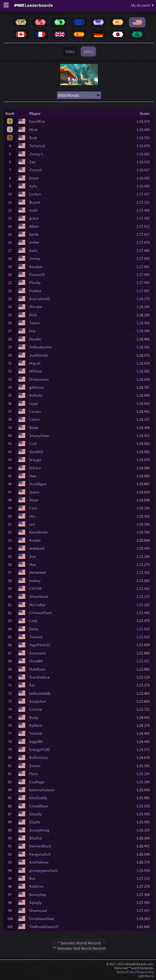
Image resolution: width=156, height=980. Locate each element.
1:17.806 (145, 250)
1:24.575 (145, 749)
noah (33, 210)
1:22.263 (145, 605)
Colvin (34, 419)
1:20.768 (145, 532)
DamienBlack (40, 846)
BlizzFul (36, 838)
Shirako (36, 307)
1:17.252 (145, 202)
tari (32, 524)
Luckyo (35, 194)
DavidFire (37, 121)
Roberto (36, 395)
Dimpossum (39, 379)
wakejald (37, 548)
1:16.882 (145, 154)
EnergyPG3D (39, 749)
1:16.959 (145, 186)
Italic (33, 250)
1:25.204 (145, 774)
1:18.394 (145, 331)
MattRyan (37, 669)
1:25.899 (145, 814)
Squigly (35, 902)
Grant (34, 178)
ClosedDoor (39, 806)
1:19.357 (145, 419)
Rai (32, 685)
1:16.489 (145, 130)
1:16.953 (145, 178)
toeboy (35, 581)
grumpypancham (43, 870)
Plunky (35, 283)
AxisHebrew (39, 862)
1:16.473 (145, 121)
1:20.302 (145, 516)
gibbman (37, 387)
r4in (32, 516)
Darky (34, 629)
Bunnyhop (38, 894)
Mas (32, 564)
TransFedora (39, 677)
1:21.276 (145, 564)
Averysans (37, 653)
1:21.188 (145, 556)
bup (32, 331)
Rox (32, 878)
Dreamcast (38, 910)
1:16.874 (145, 146)
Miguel (35, 363)
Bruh (33, 138)
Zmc (33, 556)
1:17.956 (145, 283)
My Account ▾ (142, 5)
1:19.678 (145, 460)
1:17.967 (145, 291)
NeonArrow (38, 532)
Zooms (35, 766)
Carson (35, 411)
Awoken (36, 267)
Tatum (34, 323)
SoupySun (38, 701)
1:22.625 (145, 637)
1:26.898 (145, 870)
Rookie (35, 540)
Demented (38, 572)
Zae (32, 162)
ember (34, 242)
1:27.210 (145, 878)
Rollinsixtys (39, 757)
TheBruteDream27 (44, 927)
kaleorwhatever (42, 790)
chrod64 (36, 661)
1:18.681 (145, 371)
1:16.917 (145, 170)
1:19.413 (145, 436)
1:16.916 (145, 162)
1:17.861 (145, 267)
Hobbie (35, 291)
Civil (33, 443)
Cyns (33, 508)
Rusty (34, 717)
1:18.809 (145, 395)
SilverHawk (39, 596)
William (36, 371)
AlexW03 (36, 452)
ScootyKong (39, 830)
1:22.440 (145, 613)
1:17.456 (145, 210)
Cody (33, 621)
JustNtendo (39, 355)
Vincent (35, 170)
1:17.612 (145, 226)
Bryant (35, 202)
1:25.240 (145, 782)
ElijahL (35, 822)
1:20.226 (145, 508)
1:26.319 (145, 830)
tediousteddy (40, 693)
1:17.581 (145, 218)
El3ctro (35, 468)
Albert (34, 226)
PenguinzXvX (40, 854)
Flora (33, 774)
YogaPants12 (40, 645)
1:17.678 (145, 242)
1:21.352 (145, 572)
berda (34, 234)
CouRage (37, 782)
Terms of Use (125, 972)
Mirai (33, 130)
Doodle (35, 339)
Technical (37, 146)
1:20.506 (145, 524)
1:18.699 (145, 379)
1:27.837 (145, 910)
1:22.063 (145, 589)
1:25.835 (145, 806)
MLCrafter (37, 605)
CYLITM (35, 589)
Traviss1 (36, 637)
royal (33, 403)
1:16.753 (145, 138)
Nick (33, 315)
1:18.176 (145, 299)
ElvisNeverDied (42, 919)
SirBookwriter (41, 347)
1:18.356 (145, 323)
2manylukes (39, 436)
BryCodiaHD (39, 299)
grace (34, 218)
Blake (34, 428)
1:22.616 (145, 629)
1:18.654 (145, 363)
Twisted (36, 733)
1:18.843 (145, 403)
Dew (33, 476)
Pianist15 (37, 275)
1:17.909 (145, 275)
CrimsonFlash (40, 613)
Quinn (34, 492)
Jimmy (35, 258)
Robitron (36, 886)
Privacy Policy (145, 972)
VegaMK (36, 741)
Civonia (36, 709)
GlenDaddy (38, 798)
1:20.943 (145, 548)
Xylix (33, 186)
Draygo (35, 460)
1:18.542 (145, 347)
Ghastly (35, 814)
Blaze (34, 500)
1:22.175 (145, 596)
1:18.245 (145, 307)
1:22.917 (145, 661)
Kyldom (36, 725)
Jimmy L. (37, 154)
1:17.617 (145, 234)
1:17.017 (145, 194)
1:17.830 (145, 258)
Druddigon (38, 484)
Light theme (146, 976)
